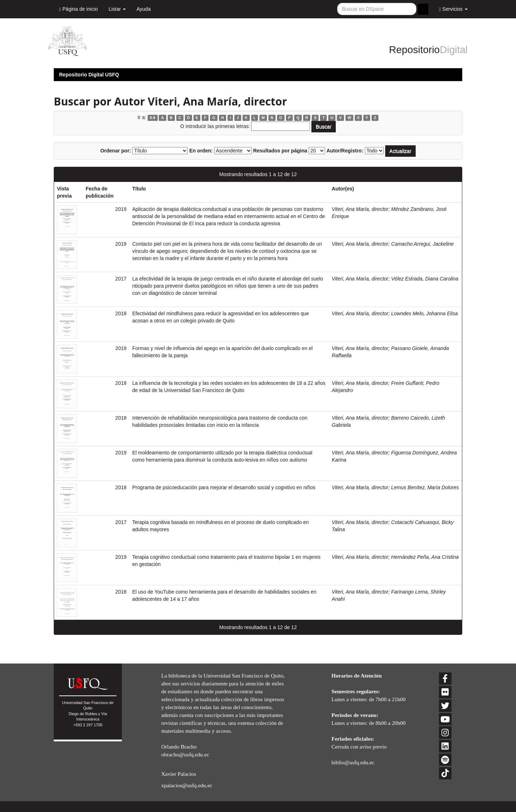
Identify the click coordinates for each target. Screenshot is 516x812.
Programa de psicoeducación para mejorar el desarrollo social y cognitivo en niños (224, 487)
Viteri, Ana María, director (360, 209)
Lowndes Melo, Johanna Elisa (425, 313)
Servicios (453, 9)
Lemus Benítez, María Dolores (425, 487)
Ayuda (144, 9)
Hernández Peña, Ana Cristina (425, 557)
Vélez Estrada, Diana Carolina (425, 279)
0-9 (152, 118)
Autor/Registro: (345, 151)
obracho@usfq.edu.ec (185, 754)
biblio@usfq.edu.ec (353, 762)
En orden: (201, 151)
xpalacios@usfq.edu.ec (187, 785)
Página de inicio (78, 9)
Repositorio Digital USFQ (89, 75)
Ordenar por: (116, 151)
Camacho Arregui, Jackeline (423, 244)
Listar (117, 9)
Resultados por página (280, 151)
